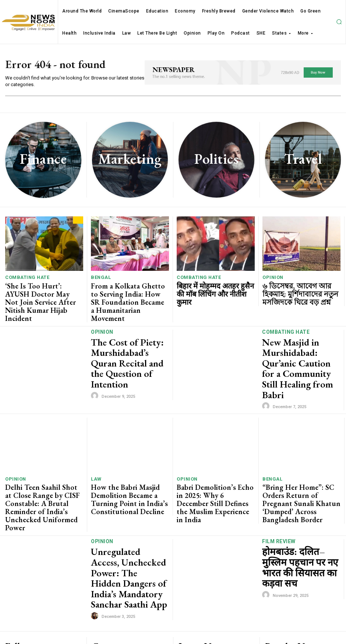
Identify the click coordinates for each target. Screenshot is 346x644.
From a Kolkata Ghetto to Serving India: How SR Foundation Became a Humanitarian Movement (128, 293)
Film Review (278, 483)
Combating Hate (24, 278)
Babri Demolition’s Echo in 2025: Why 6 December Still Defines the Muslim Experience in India (214, 450)
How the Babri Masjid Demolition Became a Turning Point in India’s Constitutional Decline (129, 450)
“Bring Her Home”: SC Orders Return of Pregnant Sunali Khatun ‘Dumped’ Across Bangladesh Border (301, 452)
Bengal (99, 278)
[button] (339, 22)
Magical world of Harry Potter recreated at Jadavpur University (298, 593)
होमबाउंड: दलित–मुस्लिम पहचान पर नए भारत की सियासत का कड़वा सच (301, 498)
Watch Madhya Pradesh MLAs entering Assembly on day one (296, 610)
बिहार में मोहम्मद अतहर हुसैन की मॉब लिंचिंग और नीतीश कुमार (211, 287)
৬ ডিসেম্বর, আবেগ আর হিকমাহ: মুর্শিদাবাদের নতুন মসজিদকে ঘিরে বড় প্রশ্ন (300, 290)
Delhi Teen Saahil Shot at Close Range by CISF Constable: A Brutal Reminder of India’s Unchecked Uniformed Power (40, 452)
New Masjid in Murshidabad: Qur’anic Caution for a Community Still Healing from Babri (301, 339)
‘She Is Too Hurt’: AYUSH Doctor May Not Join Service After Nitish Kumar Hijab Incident (43, 290)
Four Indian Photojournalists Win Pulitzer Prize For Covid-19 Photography (300, 574)
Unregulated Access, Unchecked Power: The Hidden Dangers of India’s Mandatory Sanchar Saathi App (125, 498)
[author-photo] (96, 359)
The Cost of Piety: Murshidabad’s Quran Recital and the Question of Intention (129, 339)
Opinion (272, 278)
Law (96, 437)
